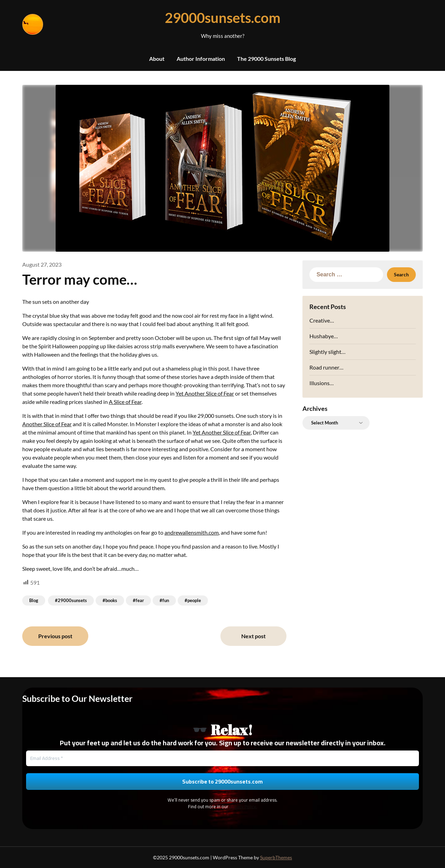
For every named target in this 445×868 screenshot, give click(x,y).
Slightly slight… (327, 352)
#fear (138, 600)
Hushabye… (324, 336)
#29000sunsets (71, 600)
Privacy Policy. (243, 806)
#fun (164, 600)
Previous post (55, 636)
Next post (253, 636)
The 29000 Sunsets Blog (266, 59)
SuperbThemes (276, 857)
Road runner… (326, 367)
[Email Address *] (222, 758)
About (157, 59)
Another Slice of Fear (47, 424)
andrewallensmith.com (192, 532)
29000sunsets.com (223, 18)
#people (193, 600)
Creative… (322, 320)
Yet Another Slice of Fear (205, 393)
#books (110, 600)
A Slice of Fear (125, 402)
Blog (34, 600)
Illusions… (322, 383)
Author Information (201, 59)
